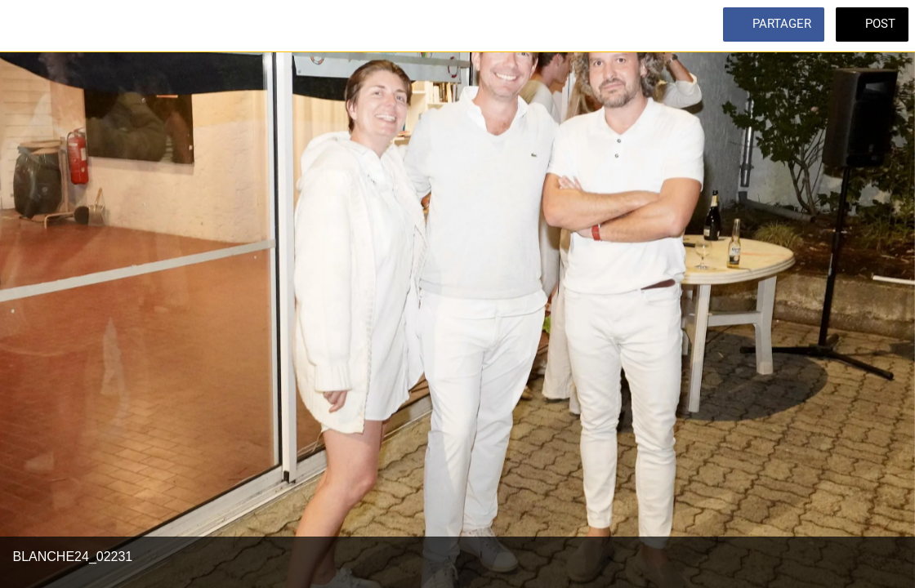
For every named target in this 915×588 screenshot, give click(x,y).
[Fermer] (26, 26)
